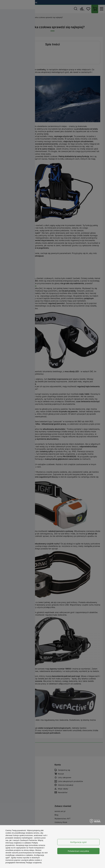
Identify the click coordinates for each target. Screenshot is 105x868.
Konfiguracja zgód (78, 842)
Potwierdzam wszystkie (78, 851)
